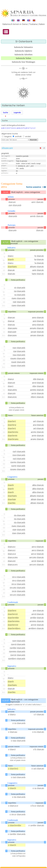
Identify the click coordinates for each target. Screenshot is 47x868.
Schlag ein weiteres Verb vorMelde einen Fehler (23, 74)
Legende (17, 112)
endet (28, 136)
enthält (19, 136)
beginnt (8, 136)
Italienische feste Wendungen (23, 62)
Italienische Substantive (23, 47)
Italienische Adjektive (23, 51)
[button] (6, 113)
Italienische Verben (24, 58)
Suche (6, 112)
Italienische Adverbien (23, 55)
